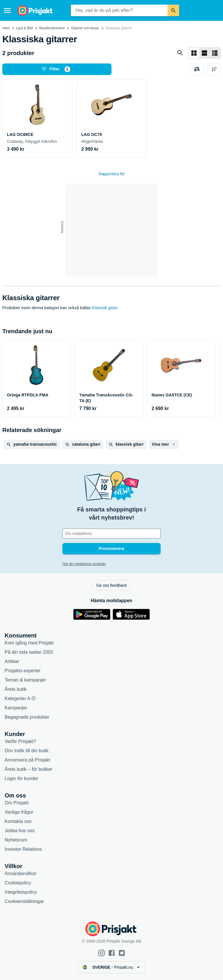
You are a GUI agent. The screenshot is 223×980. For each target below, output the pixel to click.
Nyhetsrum (16, 840)
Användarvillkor (20, 874)
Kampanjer (16, 708)
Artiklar (12, 661)
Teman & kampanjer (25, 680)
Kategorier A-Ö (20, 698)
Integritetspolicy (21, 892)
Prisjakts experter (23, 671)
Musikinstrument (52, 28)
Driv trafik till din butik (27, 751)
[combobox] (119, 10)
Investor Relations (23, 849)
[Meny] (7, 10)
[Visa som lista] (204, 53)
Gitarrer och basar (85, 28)
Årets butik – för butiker (29, 769)
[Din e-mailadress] (111, 533)
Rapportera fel (112, 174)
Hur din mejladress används (84, 564)
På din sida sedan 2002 (29, 652)
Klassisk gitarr (105, 308)
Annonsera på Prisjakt (27, 760)
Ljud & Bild (25, 28)
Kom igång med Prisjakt (29, 643)
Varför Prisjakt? (20, 741)
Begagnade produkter (27, 717)
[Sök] (173, 10)
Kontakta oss (18, 821)
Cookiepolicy (18, 883)
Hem (6, 28)
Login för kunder (21, 778)
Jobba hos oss (20, 831)
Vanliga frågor (19, 812)
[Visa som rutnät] (194, 53)
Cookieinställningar (24, 901)
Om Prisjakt (17, 803)
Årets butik (16, 689)
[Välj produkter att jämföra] (197, 69)
